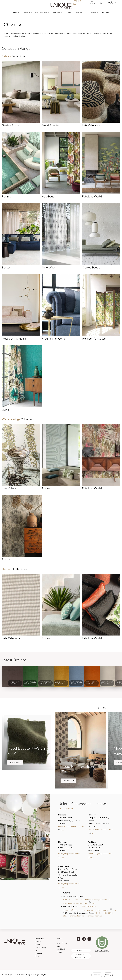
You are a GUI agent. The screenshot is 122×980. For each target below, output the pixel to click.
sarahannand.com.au (94, 916)
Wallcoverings (42, 13)
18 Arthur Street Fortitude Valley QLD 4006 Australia (69, 819)
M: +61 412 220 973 (72, 900)
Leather (69, 13)
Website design (25, 975)
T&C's (60, 952)
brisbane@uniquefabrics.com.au (71, 826)
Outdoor (61, 939)
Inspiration (104, 13)
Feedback (97, 975)
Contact (39, 953)
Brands (17, 13)
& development (36, 975)
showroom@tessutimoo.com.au (76, 910)
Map (61, 830)
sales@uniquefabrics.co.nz (69, 884)
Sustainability (41, 948)
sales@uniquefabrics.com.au (70, 854)
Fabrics (28, 13)
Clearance (94, 13)
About (38, 950)
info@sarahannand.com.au (73, 916)
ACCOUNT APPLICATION (80, 954)
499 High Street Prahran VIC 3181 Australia (66, 846)
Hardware (81, 13)
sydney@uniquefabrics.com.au (101, 829)
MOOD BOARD (96, 3)
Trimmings (57, 13)
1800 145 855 (66, 809)
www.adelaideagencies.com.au (75, 903)
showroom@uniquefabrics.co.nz (101, 854)
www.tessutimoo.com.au (99, 910)
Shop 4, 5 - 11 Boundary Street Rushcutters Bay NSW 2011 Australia (101, 821)
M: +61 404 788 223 (104, 913)
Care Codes (62, 943)
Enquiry (108, 975)
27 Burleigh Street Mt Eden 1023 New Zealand (95, 846)
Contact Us (101, 804)
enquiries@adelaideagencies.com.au (96, 900)
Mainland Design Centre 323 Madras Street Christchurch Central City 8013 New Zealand (68, 873)
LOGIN (109, 3)
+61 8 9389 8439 (88, 906)
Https (38, 956)
